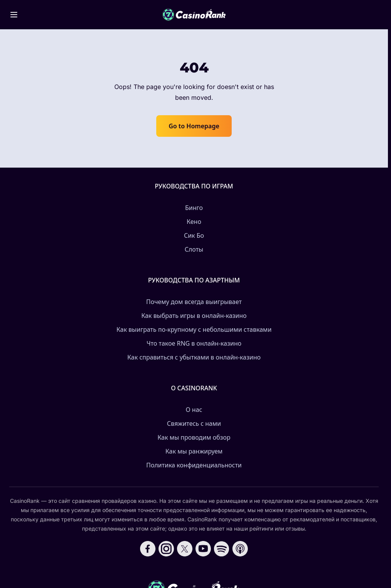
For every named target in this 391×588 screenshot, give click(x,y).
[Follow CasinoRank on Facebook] (148, 549)
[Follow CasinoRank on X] (185, 549)
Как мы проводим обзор (194, 437)
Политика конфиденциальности (194, 465)
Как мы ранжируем (194, 451)
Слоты (194, 249)
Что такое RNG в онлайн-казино (194, 343)
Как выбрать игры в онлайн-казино (194, 316)
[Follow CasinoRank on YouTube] (203, 549)
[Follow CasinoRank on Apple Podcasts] (240, 549)
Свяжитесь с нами (194, 423)
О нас (194, 410)
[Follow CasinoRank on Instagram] (166, 549)
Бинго (194, 208)
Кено (194, 222)
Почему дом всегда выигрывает (194, 302)
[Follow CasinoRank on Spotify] (222, 549)
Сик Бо (194, 235)
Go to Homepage (194, 126)
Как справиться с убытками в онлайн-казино (194, 357)
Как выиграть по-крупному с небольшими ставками (194, 329)
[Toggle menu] (14, 15)
